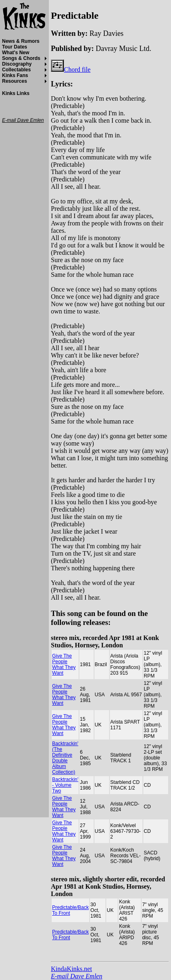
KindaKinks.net (71, 969)
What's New (16, 53)
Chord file (71, 70)
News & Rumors (21, 41)
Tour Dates (15, 47)
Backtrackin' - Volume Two (65, 785)
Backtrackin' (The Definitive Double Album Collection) (65, 758)
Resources (14, 81)
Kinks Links (16, 93)
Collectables (16, 70)
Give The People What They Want (64, 664)
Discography (17, 64)
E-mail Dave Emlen (77, 976)
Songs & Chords (21, 58)
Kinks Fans (15, 75)
